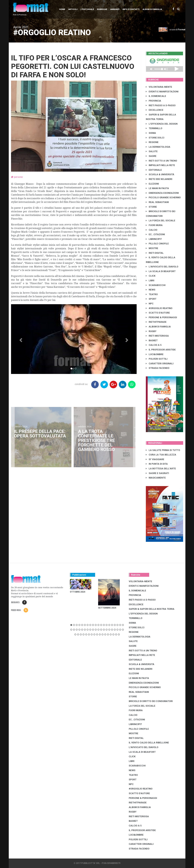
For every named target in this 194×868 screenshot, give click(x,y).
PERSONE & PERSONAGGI (161, 317)
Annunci (115, 9)
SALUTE (152, 151)
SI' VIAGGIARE (155, 459)
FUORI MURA (154, 225)
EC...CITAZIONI (155, 234)
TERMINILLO (154, 128)
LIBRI (150, 281)
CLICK (151, 276)
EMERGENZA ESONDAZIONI (162, 193)
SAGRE (151, 156)
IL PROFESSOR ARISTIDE (161, 350)
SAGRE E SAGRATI (157, 473)
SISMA (151, 133)
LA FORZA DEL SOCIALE (161, 221)
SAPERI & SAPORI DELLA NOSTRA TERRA (152, 609)
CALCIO (152, 230)
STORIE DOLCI (155, 138)
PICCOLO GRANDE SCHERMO (163, 198)
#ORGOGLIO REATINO (159, 308)
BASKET (152, 341)
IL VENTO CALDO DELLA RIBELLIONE (149, 743)
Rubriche (102, 9)
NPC (150, 304)
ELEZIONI (152, 184)
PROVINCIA (153, 101)
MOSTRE (152, 248)
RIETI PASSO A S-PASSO (161, 105)
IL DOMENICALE (156, 96)
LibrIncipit (154, 239)
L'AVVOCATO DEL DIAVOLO (162, 267)
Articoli (73, 9)
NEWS (151, 290)
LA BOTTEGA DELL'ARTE (161, 469)
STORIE (151, 207)
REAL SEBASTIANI (157, 202)
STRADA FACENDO (158, 368)
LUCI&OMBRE (155, 354)
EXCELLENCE (155, 110)
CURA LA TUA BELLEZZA (161, 455)
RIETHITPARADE (156, 322)
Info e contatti (131, 9)
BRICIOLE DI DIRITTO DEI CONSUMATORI (151, 701)
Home (62, 9)
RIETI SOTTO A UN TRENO (161, 161)
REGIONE (152, 142)
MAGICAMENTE (156, 478)
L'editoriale (87, 9)
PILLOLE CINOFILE (157, 244)
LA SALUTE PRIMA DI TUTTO (163, 450)
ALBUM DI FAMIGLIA (158, 327)
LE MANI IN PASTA (157, 188)
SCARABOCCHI (156, 285)
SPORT (151, 299)
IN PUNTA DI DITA (157, 464)
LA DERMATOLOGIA (158, 147)
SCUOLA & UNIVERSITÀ (160, 174)
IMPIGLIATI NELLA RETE (160, 165)
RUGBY (151, 331)
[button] (20, 339)
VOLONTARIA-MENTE (159, 87)
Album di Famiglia (152, 9)
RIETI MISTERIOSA (157, 336)
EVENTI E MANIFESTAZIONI (162, 92)
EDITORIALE (154, 170)
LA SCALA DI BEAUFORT (161, 271)
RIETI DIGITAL (155, 253)
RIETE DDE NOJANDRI (159, 179)
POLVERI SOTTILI (157, 359)
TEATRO (152, 294)
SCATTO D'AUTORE (158, 313)
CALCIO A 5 (154, 345)
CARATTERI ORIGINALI (160, 364)
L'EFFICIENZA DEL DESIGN (162, 124)
